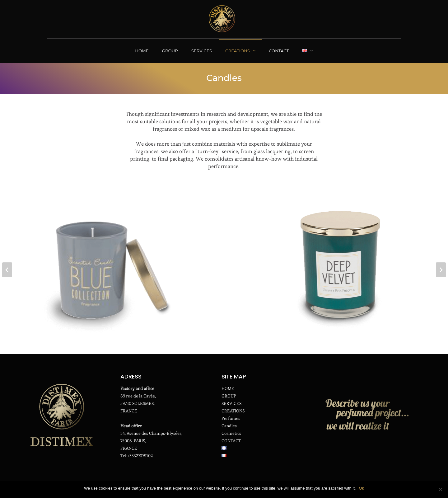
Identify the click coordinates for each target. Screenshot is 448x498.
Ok (361, 488)
